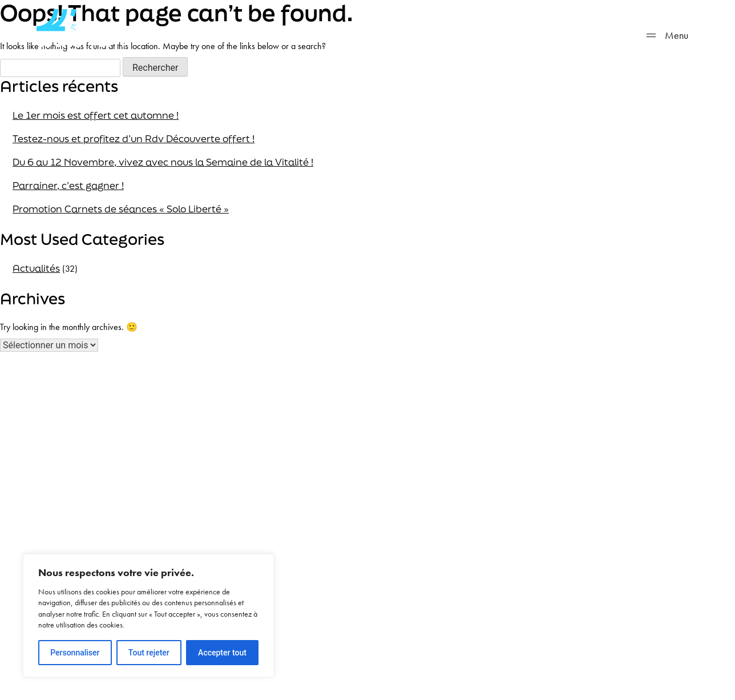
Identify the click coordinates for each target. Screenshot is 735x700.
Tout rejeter (149, 653)
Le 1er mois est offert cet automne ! (96, 115)
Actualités (36, 268)
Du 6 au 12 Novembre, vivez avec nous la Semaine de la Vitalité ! (163, 162)
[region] (148, 615)
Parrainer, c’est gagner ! (68, 185)
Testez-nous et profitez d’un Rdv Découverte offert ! (134, 138)
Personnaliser (75, 653)
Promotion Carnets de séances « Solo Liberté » (121, 209)
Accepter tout (222, 653)
